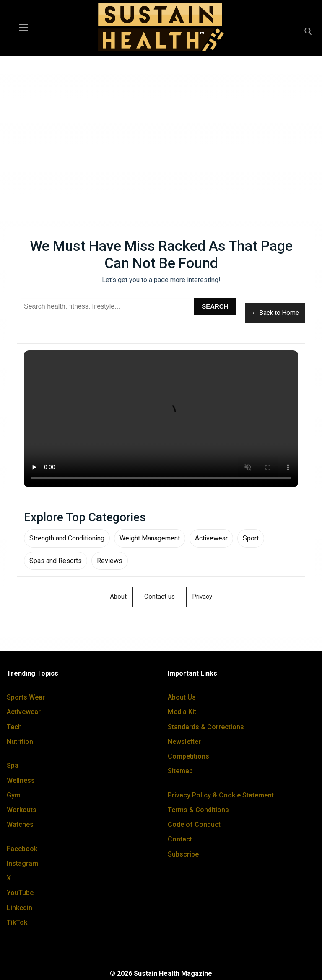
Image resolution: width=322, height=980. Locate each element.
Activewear (211, 538)
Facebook (22, 849)
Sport (251, 538)
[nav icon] (23, 28)
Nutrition (20, 742)
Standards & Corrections (206, 727)
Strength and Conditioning (67, 538)
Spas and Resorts (56, 561)
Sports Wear (26, 697)
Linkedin (19, 908)
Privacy (202, 597)
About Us (182, 697)
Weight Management (150, 538)
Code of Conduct (194, 824)
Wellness (21, 781)
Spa (13, 765)
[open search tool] (308, 31)
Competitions (188, 756)
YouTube (20, 893)
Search (215, 306)
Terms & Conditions (198, 810)
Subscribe (183, 854)
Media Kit (182, 712)
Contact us (160, 597)
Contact (180, 839)
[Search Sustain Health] (105, 306)
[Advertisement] (161, 124)
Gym (14, 795)
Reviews (110, 561)
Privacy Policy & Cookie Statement (221, 795)
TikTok (17, 922)
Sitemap (180, 771)
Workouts (22, 810)
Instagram (22, 863)
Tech (14, 727)
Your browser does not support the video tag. (161, 419)
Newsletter (184, 742)
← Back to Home (275, 313)
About (118, 597)
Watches (20, 824)
